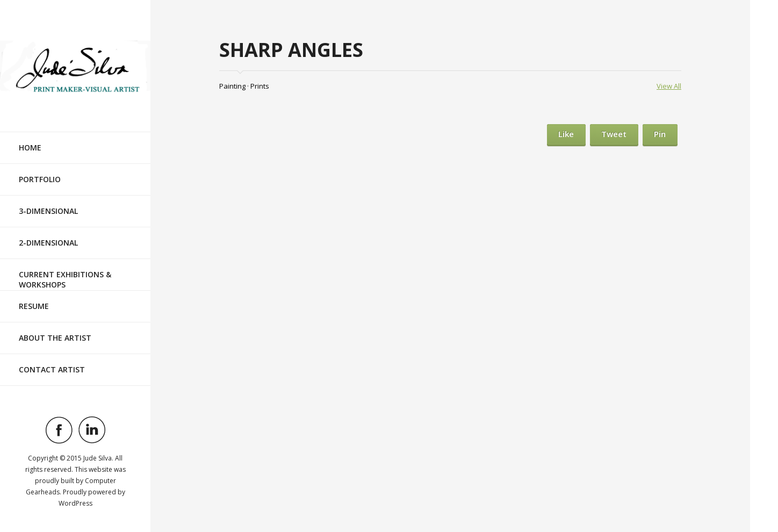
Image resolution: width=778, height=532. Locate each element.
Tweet (614, 134)
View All (669, 86)
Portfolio (40, 179)
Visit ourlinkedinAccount (92, 430)
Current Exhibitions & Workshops (65, 279)
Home (30, 148)
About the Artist (55, 338)
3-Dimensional (48, 211)
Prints (260, 86)
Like (566, 134)
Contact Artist (52, 369)
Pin (660, 134)
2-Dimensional (48, 243)
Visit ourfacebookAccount (59, 430)
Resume (34, 306)
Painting (232, 86)
